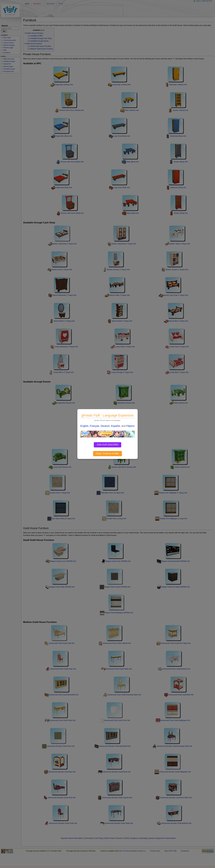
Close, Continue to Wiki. (108, 453)
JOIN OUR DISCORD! (107, 445)
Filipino (130, 426)
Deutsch (105, 426)
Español (116, 426)
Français (95, 426)
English (84, 426)
